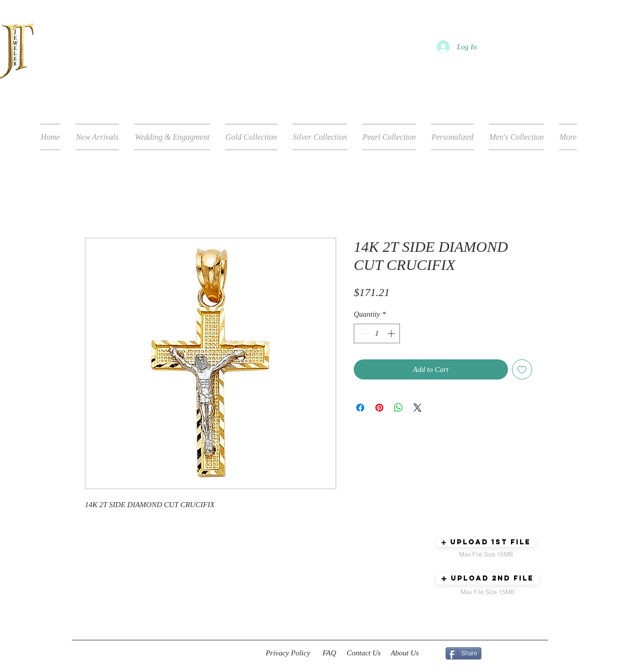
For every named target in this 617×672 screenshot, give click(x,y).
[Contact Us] (364, 653)
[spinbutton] (377, 333)
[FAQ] (329, 653)
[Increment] (392, 333)
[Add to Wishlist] (522, 370)
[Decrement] (362, 333)
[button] (486, 543)
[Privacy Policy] (288, 653)
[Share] (464, 653)
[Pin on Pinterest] (379, 408)
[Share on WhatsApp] (398, 408)
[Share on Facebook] (360, 408)
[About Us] (405, 653)
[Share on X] (418, 408)
